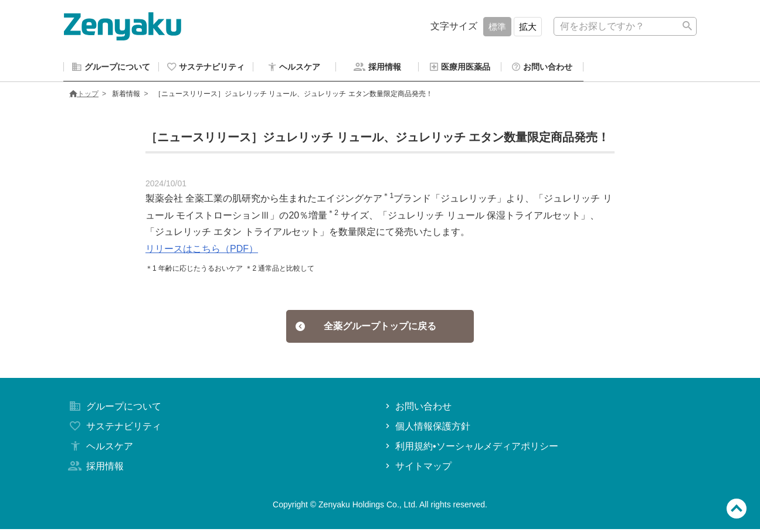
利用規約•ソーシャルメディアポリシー (471, 449)
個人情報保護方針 (427, 429)
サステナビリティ (114, 429)
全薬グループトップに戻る (366, 328)
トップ (84, 96)
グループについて (114, 409)
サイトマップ (417, 469)
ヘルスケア (100, 449)
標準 (497, 27)
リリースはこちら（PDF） (202, 250)
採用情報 (95, 469)
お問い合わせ (417, 409)
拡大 (528, 27)
